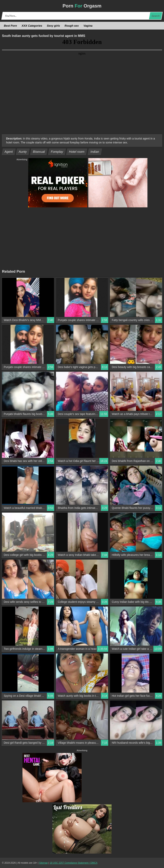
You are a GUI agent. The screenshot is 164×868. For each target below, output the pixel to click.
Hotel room (77, 152)
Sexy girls (54, 26)
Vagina (88, 26)
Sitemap (43, 863)
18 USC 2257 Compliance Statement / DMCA (74, 863)
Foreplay (57, 152)
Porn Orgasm (82, 6)
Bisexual (39, 152)
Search (156, 16)
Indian (95, 152)
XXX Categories (32, 26)
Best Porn (11, 26)
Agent (9, 152)
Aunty (23, 152)
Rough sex (72, 26)
